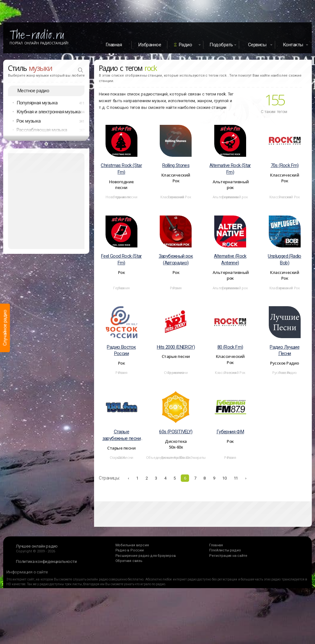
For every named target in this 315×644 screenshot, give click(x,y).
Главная (114, 45)
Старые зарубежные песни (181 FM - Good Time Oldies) (121, 435)
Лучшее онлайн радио (37, 546)
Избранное (150, 45)
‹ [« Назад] (128, 478)
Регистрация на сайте (228, 556)
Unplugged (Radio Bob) (284, 259)
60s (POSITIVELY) (176, 432)
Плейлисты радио (225, 550)
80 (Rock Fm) (230, 347)
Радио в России (130, 550)
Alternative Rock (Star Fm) (230, 169)
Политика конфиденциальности (46, 561)
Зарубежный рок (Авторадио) (176, 259)
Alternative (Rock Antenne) (230, 259)
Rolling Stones (176, 165)
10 (224, 478)
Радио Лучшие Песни (285, 350)
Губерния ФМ (230, 432)
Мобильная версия (132, 545)
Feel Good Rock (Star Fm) (121, 259)
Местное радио (33, 91)
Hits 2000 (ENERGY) (176, 347)
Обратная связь (129, 561)
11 (236, 478)
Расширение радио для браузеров (146, 556)
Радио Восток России (121, 350)
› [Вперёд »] (246, 478)
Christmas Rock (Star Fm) (121, 169)
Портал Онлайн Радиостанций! (39, 43)
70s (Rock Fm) (285, 165)
